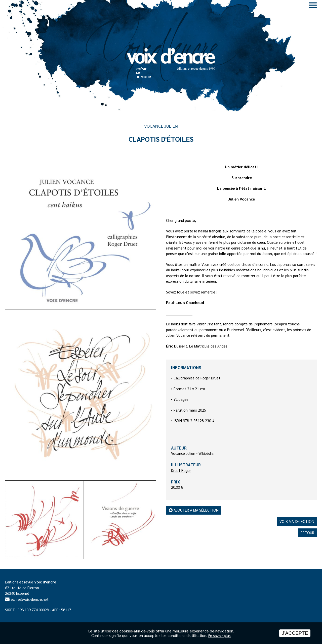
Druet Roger (181, 470)
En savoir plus (219, 635)
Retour (307, 533)
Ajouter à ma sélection (194, 510)
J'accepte (295, 633)
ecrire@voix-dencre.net (30, 599)
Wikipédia (206, 453)
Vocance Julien (183, 453)
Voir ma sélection (297, 521)
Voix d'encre (45, 582)
